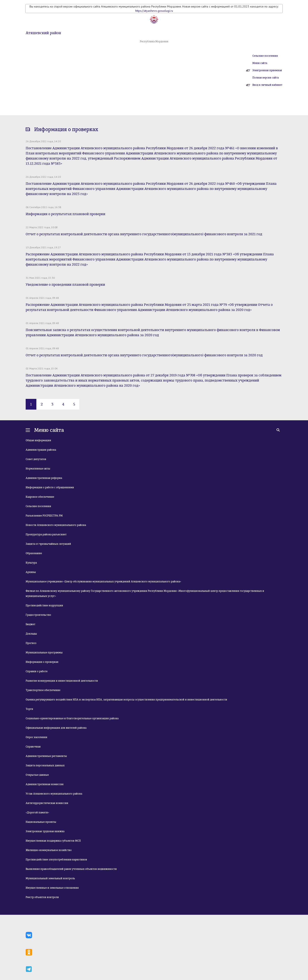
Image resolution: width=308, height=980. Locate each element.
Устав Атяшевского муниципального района (54, 794)
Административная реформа (44, 478)
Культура (31, 563)
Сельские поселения (265, 56)
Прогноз (31, 643)
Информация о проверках (42, 662)
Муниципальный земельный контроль (50, 878)
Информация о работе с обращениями (50, 487)
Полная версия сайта (266, 78)
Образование (34, 553)
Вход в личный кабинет (267, 85)
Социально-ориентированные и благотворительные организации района (72, 718)
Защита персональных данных (45, 765)
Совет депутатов (36, 459)
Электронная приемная (267, 70)
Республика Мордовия (154, 41)
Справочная (33, 747)
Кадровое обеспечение (40, 497)
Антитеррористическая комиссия (47, 803)
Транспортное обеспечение (43, 690)
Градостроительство (38, 615)
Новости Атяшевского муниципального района (56, 525)
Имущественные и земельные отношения (52, 888)
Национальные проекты (41, 822)
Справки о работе (37, 671)
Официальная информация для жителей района (56, 728)
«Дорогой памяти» (37, 813)
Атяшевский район (43, 33)
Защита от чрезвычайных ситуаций (48, 544)
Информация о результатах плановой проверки (65, 214)
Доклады (31, 634)
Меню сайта (260, 63)
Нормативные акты (38, 469)
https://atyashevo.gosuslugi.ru (154, 11)
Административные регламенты (46, 756)
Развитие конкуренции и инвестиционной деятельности (62, 681)
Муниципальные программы (44, 653)
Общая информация (38, 440)
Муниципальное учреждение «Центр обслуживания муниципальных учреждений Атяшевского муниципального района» (103, 582)
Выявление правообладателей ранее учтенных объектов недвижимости (71, 869)
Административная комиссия (45, 784)
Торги (29, 709)
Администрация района (41, 450)
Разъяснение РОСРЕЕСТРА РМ (44, 516)
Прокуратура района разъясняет (46, 534)
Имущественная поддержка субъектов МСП (53, 841)
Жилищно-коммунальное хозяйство (49, 850)
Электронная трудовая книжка (45, 831)
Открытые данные (37, 775)
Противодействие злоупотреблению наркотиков (56, 860)
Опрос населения (36, 737)
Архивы (31, 572)
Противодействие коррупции (44, 605)
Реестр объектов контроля (42, 897)
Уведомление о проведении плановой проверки (65, 285)
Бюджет (30, 624)
